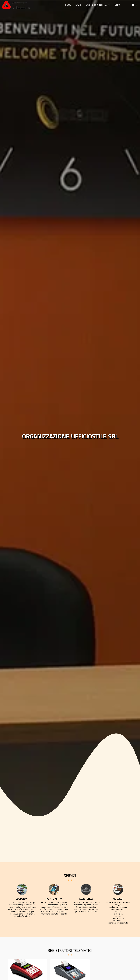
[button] (126, 5)
